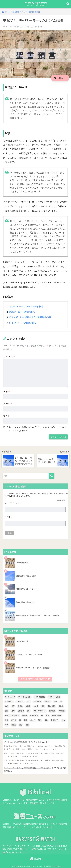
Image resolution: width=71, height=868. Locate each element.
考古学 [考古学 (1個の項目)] (33, 720)
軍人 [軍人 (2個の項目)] (7, 725)
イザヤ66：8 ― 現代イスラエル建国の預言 (30, 317)
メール (8, 403)
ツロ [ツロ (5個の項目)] (29, 701)
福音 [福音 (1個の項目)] (47, 715)
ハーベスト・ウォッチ (13, 845)
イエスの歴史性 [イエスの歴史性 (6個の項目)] (39, 697)
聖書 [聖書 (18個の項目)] (46, 720)
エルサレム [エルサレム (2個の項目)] (20, 701)
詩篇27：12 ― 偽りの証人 (22, 312)
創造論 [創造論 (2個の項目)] (36, 706)
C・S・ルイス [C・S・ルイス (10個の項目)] (10, 697)
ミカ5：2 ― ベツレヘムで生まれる (26, 307)
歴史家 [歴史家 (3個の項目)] (25, 715)
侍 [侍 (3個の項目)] (61, 701)
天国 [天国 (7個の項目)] (43, 706)
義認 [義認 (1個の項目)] (26, 720)
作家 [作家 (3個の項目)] (55, 701)
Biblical (6, 799)
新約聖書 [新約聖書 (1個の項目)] (62, 711)
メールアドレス (12, 503)
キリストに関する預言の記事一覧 (35, 679)
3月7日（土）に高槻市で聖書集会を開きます (20, 742)
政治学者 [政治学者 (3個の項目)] (21, 711)
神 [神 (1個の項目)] (42, 715)
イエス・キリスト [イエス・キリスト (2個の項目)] (54, 697)
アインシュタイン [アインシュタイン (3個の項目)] (24, 697)
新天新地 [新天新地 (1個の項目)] (52, 711)
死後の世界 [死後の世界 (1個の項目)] (34, 715)
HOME (36, 858)
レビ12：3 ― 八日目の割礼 (22, 323)
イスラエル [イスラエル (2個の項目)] (9, 701)
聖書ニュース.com (11, 823)
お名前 (8, 517)
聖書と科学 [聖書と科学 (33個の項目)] (55, 720)
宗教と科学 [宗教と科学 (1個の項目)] (52, 706)
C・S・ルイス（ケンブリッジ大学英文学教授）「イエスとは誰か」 (28, 767)
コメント (9, 356)
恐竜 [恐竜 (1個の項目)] (13, 711)
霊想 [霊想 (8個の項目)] (21, 725)
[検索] (51, 476)
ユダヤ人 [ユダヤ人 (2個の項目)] (47, 701)
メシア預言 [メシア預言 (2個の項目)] (37, 701)
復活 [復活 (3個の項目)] (7, 711)
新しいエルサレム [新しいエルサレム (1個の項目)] (40, 711)
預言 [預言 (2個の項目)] (27, 725)
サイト (7, 415)
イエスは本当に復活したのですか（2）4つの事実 (21, 753)
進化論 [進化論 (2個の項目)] (14, 725)
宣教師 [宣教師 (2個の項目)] (61, 706)
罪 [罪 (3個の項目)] (20, 720)
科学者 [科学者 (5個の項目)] (14, 720)
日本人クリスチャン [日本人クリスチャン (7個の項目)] (12, 715)
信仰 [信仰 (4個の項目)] (7, 706)
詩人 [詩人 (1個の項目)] (63, 720)
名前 (7, 391)
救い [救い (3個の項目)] (29, 711)
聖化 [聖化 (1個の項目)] (40, 720)
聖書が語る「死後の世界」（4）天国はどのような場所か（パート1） (28, 746)
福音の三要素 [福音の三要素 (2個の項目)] (57, 715)
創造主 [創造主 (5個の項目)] (28, 706)
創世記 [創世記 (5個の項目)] (20, 706)
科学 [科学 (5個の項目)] (7, 720)
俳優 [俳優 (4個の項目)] (13, 706)
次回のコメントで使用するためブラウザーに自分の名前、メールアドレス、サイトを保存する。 (37, 429)
